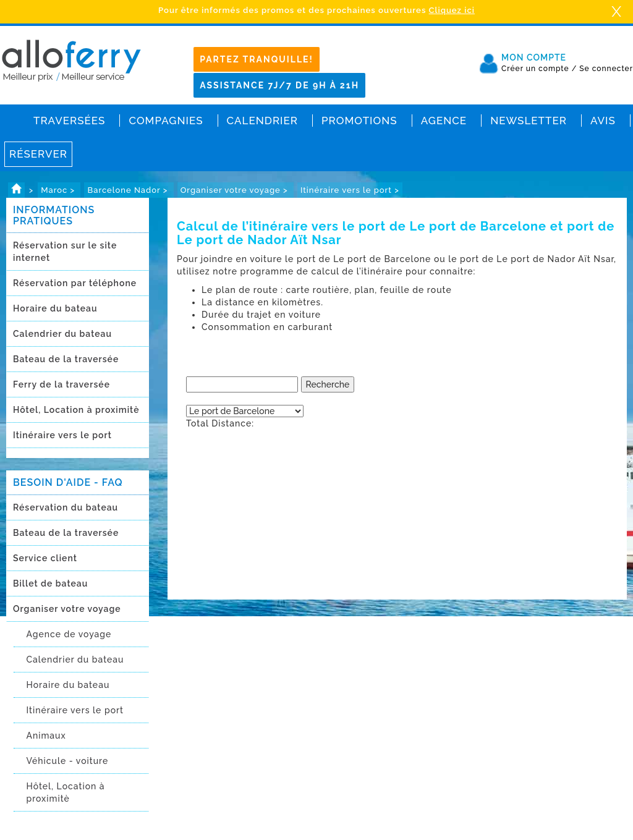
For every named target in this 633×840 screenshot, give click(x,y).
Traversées (69, 121)
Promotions (359, 121)
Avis (603, 121)
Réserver (38, 154)
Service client (45, 558)
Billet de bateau (50, 583)
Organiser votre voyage (67, 609)
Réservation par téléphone (75, 283)
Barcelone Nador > (129, 190)
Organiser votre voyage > (236, 190)
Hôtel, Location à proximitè (76, 410)
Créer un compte (539, 69)
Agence (444, 121)
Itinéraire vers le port (62, 435)
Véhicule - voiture (67, 761)
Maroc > (59, 190)
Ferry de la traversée (62, 384)
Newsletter (529, 121)
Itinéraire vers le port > (350, 190)
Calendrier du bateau (62, 334)
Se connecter (606, 69)
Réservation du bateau (66, 507)
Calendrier (262, 121)
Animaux (46, 736)
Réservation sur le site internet (65, 252)
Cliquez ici (452, 10)
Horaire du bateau (55, 308)
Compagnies (166, 121)
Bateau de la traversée (66, 359)
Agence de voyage (69, 634)
